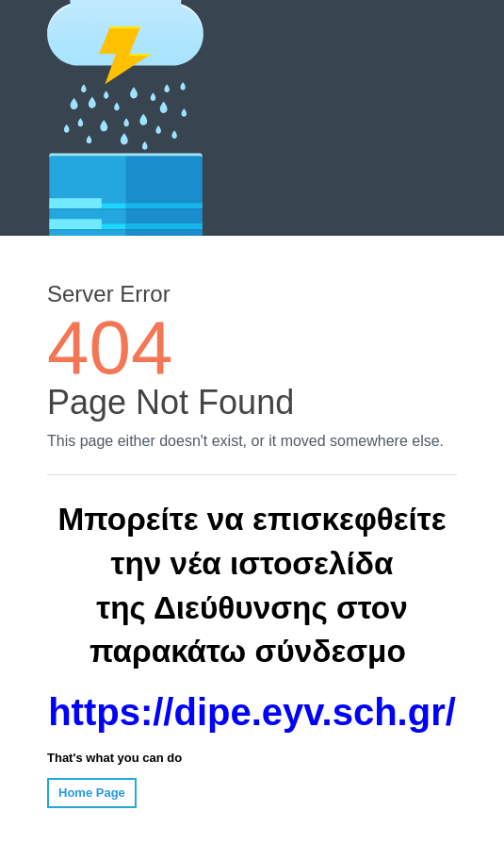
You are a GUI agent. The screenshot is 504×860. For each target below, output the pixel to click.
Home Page (92, 793)
